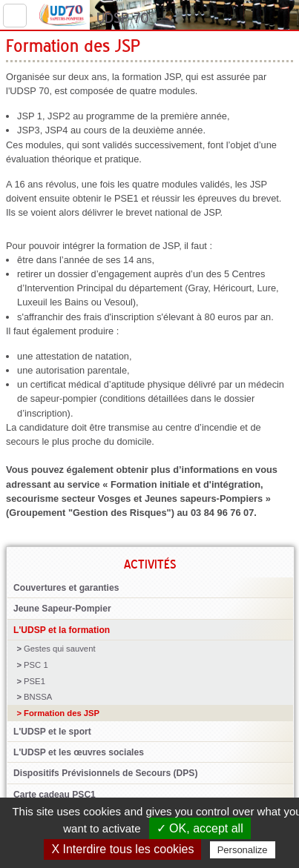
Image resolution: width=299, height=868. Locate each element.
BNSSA (38, 697)
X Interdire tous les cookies (122, 849)
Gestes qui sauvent (59, 649)
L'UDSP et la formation (62, 630)
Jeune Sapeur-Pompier (62, 609)
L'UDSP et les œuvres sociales (79, 752)
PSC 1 (36, 665)
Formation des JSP (62, 713)
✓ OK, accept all (200, 828)
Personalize (243, 850)
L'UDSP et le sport (52, 732)
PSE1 (34, 681)
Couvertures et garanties (66, 588)
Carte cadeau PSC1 (55, 795)
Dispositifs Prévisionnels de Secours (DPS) (105, 773)
